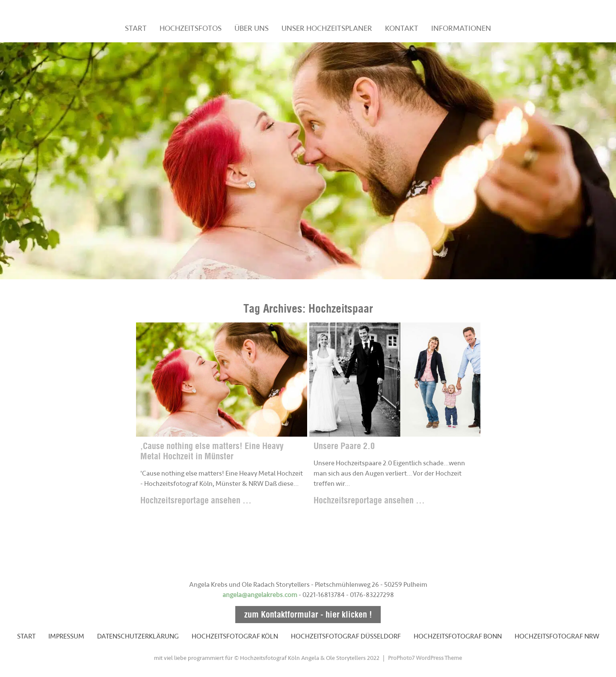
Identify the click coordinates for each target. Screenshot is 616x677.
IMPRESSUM (66, 636)
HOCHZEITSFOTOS (191, 28)
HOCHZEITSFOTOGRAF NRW (557, 636)
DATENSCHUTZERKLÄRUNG (138, 636)
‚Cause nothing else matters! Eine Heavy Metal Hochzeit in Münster (212, 451)
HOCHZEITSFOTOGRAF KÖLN (235, 636)
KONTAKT (402, 28)
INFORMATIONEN (461, 28)
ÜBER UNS (252, 28)
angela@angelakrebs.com (260, 595)
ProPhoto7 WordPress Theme (425, 658)
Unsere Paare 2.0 (344, 446)
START (136, 28)
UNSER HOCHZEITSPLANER (327, 28)
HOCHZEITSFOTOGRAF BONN (458, 636)
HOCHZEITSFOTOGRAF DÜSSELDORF (346, 636)
